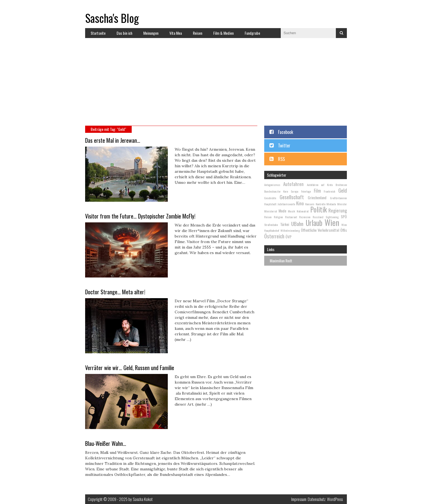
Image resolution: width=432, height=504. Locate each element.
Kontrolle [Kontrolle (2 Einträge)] (321, 204)
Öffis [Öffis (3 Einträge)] (344, 230)
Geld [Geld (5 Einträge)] (343, 190)
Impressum (299, 499)
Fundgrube (252, 33)
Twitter (284, 145)
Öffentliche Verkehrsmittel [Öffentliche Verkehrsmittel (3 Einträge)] (320, 230)
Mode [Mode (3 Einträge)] (282, 211)
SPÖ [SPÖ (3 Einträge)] (344, 216)
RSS (281, 159)
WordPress (335, 499)
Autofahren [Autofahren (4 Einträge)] (293, 184)
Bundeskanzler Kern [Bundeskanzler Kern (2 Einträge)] (276, 191)
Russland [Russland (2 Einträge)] (318, 217)
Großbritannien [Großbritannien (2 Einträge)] (338, 198)
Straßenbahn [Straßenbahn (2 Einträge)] (271, 225)
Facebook (286, 132)
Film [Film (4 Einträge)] (317, 191)
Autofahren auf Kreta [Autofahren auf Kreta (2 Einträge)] (320, 185)
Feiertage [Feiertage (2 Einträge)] (306, 191)
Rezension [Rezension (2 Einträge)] (305, 217)
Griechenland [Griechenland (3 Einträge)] (317, 197)
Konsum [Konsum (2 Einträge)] (310, 204)
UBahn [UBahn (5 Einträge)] (297, 223)
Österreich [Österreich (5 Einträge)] (274, 236)
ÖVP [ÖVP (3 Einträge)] (288, 237)
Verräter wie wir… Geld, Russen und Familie (130, 368)
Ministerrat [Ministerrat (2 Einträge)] (271, 211)
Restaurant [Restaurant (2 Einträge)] (291, 217)
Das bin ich (124, 33)
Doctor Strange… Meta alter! (115, 292)
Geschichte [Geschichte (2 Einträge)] (270, 198)
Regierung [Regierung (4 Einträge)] (338, 210)
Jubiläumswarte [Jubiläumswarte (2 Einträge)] (286, 204)
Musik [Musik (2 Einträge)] (291, 211)
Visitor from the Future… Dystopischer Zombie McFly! (140, 216)
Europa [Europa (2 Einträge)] (295, 191)
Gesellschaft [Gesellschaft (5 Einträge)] (292, 197)
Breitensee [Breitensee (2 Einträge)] (341, 185)
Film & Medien (223, 33)
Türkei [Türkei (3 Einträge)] (285, 224)
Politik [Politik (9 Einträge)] (318, 209)
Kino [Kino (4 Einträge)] (300, 203)
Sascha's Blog (112, 18)
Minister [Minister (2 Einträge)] (342, 204)
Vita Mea (176, 33)
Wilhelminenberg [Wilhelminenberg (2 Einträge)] (290, 230)
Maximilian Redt (281, 261)
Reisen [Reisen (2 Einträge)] (268, 217)
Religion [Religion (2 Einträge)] (278, 217)
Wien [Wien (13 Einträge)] (332, 222)
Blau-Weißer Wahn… (106, 443)
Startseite (98, 33)
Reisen (198, 33)
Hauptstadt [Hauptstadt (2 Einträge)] (270, 204)
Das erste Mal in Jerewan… (113, 140)
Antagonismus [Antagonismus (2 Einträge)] (272, 185)
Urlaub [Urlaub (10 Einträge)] (314, 223)
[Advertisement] (216, 84)
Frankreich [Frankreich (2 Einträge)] (330, 191)
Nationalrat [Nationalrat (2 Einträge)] (303, 211)
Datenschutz (317, 499)
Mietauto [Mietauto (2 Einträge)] (331, 204)
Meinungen (151, 33)
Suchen (341, 33)
